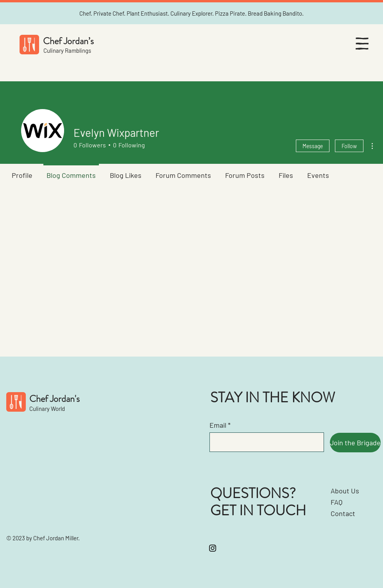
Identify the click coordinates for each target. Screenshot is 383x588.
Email (218, 425)
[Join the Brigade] (355, 443)
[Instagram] (213, 548)
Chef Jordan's (55, 399)
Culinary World (47, 409)
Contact (343, 513)
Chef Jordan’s (68, 41)
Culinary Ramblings (67, 50)
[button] (362, 44)
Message (313, 146)
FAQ (336, 502)
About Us (345, 491)
